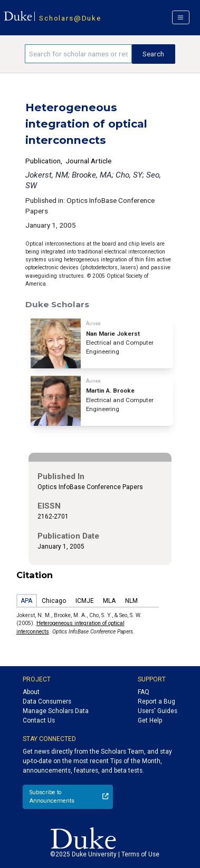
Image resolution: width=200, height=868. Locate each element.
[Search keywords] (78, 54)
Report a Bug (156, 701)
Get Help (150, 720)
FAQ (144, 692)
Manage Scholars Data (56, 711)
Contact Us (39, 720)
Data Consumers (47, 701)
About (31, 692)
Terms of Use (140, 854)
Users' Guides (158, 711)
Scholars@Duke (70, 18)
